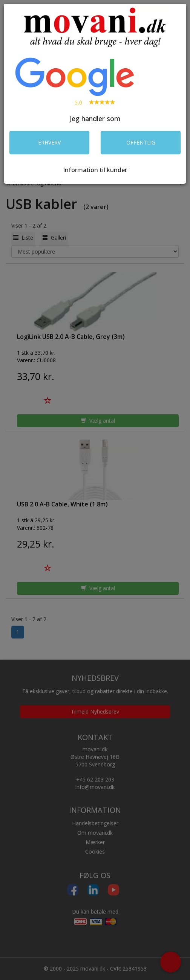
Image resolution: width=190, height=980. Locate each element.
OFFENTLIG (141, 142)
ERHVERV (49, 142)
